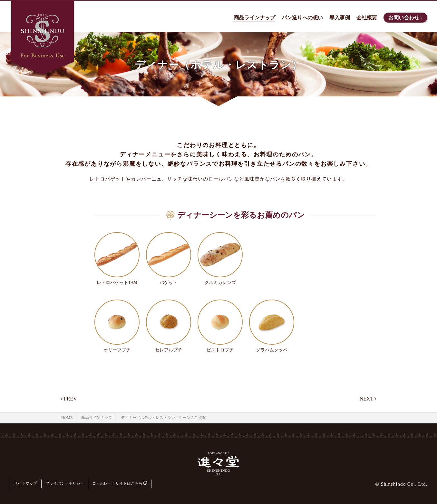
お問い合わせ (405, 18)
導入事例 (340, 18)
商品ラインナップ (255, 18)
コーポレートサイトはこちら (120, 483)
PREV (69, 399)
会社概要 (367, 18)
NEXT (368, 399)
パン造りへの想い (302, 18)
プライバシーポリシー (65, 483)
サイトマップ (25, 483)
